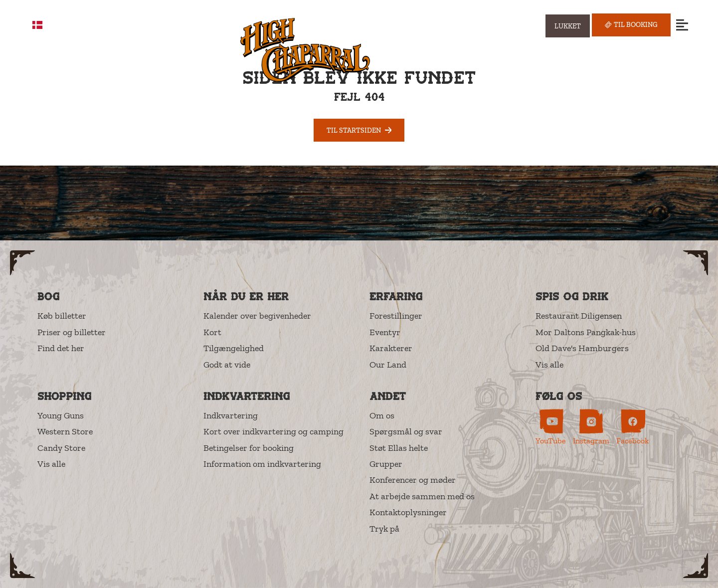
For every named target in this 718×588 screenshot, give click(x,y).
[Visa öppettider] (568, 26)
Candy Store (61, 448)
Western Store (65, 431)
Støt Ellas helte (399, 448)
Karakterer (391, 348)
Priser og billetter (72, 332)
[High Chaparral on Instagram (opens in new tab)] (591, 427)
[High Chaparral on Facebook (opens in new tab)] (632, 427)
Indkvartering (231, 415)
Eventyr (385, 332)
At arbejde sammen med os (422, 496)
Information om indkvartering (262, 464)
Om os (382, 415)
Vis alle (549, 365)
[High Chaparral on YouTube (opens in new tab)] (551, 427)
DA (45, 25)
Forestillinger (396, 316)
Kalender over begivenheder (257, 316)
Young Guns (61, 415)
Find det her (61, 348)
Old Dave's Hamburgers (582, 348)
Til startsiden (359, 130)
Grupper (386, 464)
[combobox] (45, 25)
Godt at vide (227, 365)
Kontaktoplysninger (408, 512)
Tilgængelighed (234, 348)
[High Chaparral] (305, 50)
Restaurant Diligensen (579, 316)
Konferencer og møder (413, 480)
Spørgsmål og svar (406, 431)
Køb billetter (62, 316)
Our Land (388, 365)
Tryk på (384, 529)
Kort (212, 332)
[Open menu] (682, 25)
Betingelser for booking (249, 448)
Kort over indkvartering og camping (273, 431)
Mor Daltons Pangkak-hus (586, 332)
